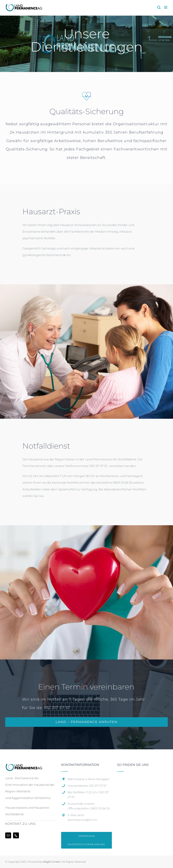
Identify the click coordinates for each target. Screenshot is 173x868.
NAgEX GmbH (52, 862)
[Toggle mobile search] (159, 7)
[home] (24, 767)
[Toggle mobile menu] (166, 7)
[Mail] (8, 835)
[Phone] (16, 835)
